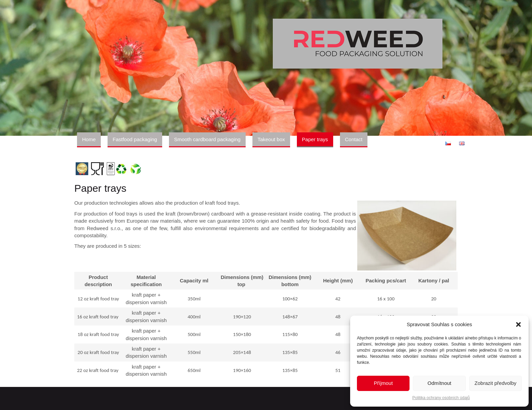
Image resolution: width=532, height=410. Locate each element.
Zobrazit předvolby (496, 383)
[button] (518, 324)
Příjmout (383, 383)
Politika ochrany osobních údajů (441, 398)
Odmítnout (439, 383)
